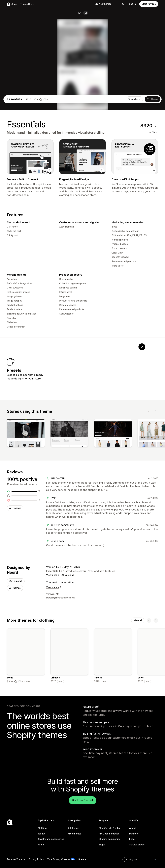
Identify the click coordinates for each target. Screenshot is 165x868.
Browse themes (105, 4)
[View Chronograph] (124, 469)
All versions (68, 680)
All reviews (15, 612)
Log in (132, 4)
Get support (16, 686)
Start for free (149, 4)
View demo (134, 196)
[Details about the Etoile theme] (26, 762)
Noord (155, 229)
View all (138, 726)
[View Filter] (70, 469)
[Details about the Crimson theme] (69, 762)
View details (53, 680)
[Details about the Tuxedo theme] (113, 762)
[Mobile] (86, 13)
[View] (26, 537)
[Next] (156, 514)
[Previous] (149, 514)
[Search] (123, 4)
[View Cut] (106, 469)
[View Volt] (88, 469)
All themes (15, 693)
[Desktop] (79, 13)
